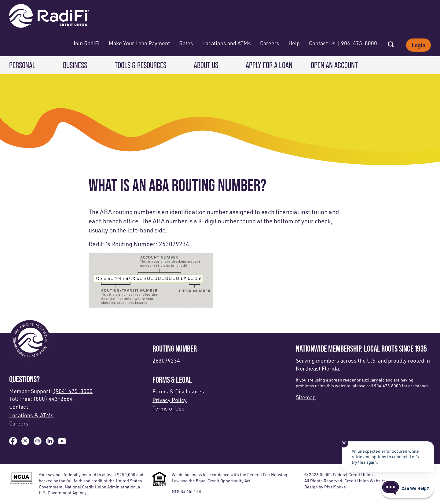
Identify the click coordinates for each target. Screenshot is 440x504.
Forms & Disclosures (178, 391)
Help (294, 43)
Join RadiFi (86, 43)
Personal (22, 65)
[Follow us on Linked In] (50, 443)
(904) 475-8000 (73, 391)
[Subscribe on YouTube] (62, 443)
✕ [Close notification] (344, 443)
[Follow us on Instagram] (38, 443)
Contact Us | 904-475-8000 (343, 43)
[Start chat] (407, 488)
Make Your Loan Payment (139, 43)
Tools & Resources (140, 65)
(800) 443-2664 (53, 399)
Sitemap (306, 397)
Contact (19, 407)
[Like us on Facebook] (13, 443)
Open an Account (334, 65)
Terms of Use (169, 408)
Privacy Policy (170, 400)
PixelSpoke (335, 487)
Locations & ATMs (31, 415)
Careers (270, 43)
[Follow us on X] (25, 443)
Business (75, 65)
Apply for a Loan (269, 65)
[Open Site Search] (391, 42)
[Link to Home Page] (49, 17)
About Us (206, 65)
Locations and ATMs (227, 43)
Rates (186, 43)
